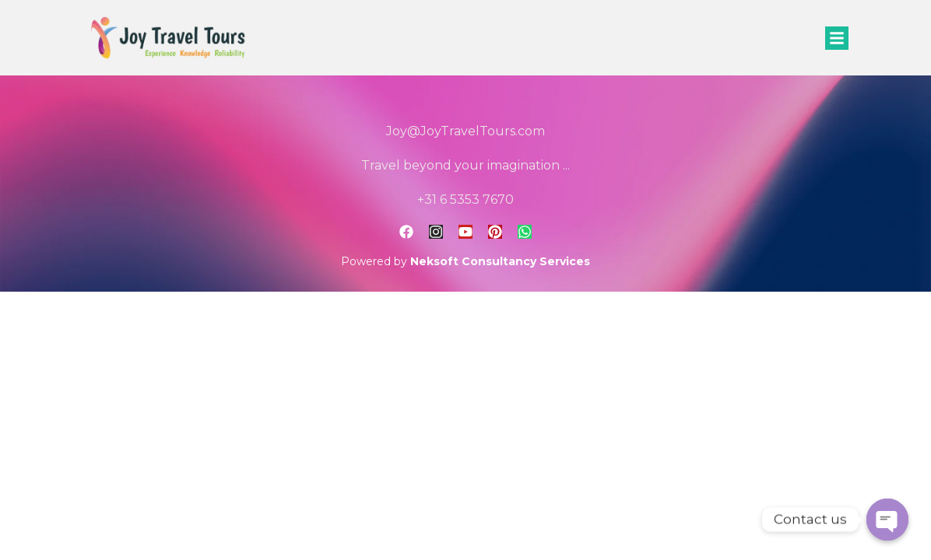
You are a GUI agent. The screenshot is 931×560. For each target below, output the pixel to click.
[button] (837, 38)
